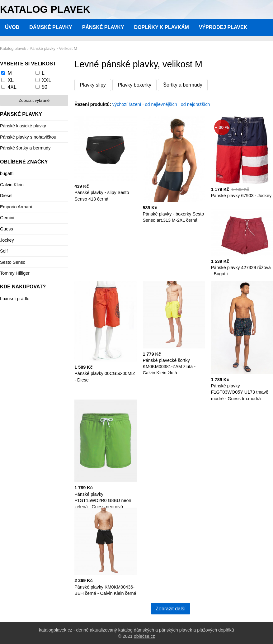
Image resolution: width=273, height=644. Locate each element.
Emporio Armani (16, 207)
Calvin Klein (12, 185)
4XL (12, 87)
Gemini (7, 218)
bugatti (7, 173)
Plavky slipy (93, 85)
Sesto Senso (13, 262)
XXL (46, 80)
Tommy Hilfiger (15, 273)
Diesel (6, 196)
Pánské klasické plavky (23, 126)
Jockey (7, 240)
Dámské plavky (51, 27)
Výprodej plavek (223, 27)
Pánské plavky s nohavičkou (28, 137)
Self (4, 251)
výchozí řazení (127, 104)
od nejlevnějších (161, 104)
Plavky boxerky (134, 85)
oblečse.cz (144, 636)
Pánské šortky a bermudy (25, 148)
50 (45, 87)
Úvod (12, 27)
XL (11, 80)
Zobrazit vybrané (34, 100)
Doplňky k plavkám (162, 27)
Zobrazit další (171, 609)
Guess (7, 229)
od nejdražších (195, 104)
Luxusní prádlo (15, 299)
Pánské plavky (103, 27)
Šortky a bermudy (183, 85)
